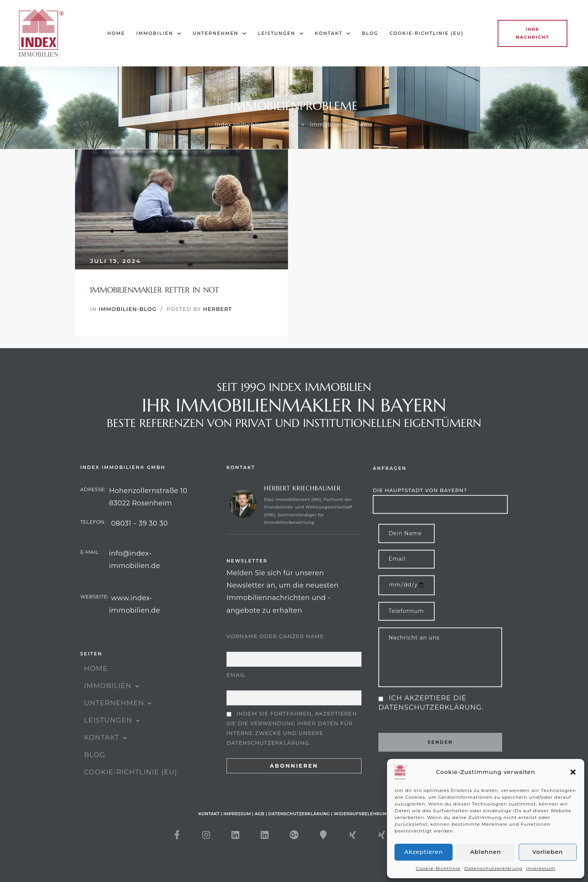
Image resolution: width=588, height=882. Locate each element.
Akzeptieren (424, 852)
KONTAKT (333, 33)
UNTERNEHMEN (220, 33)
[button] (573, 772)
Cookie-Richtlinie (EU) (427, 33)
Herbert (217, 309)
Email (236, 705)
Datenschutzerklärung (493, 868)
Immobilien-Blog (128, 309)
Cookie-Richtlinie (438, 868)
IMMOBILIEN (159, 33)
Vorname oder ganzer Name (275, 667)
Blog (370, 33)
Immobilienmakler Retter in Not (154, 290)
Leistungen (281, 33)
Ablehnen (486, 852)
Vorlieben (548, 852)
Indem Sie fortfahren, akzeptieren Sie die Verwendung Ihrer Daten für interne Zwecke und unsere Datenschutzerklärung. (292, 759)
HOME (116, 33)
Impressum (541, 868)
